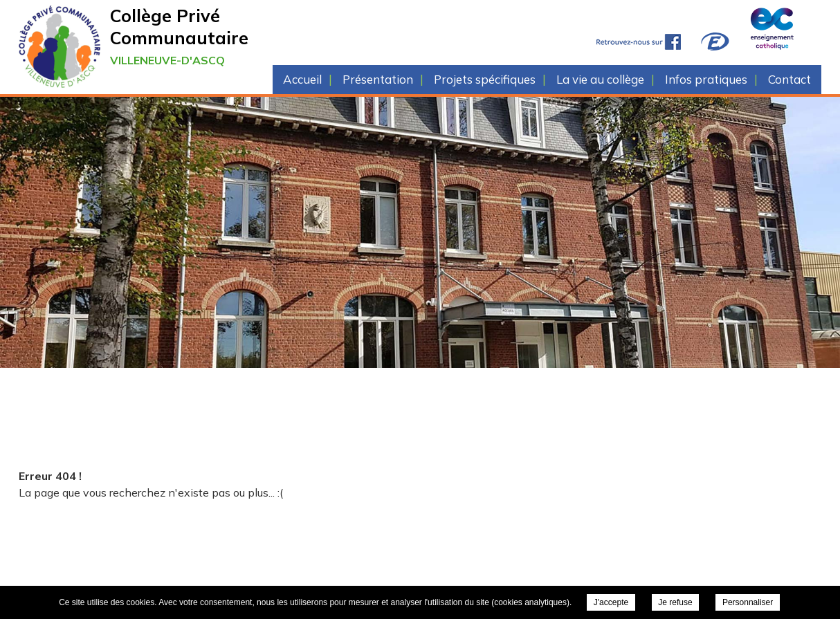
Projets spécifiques (485, 79)
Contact (789, 79)
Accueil (302, 79)
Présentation (378, 79)
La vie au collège (600, 79)
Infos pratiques (706, 79)
